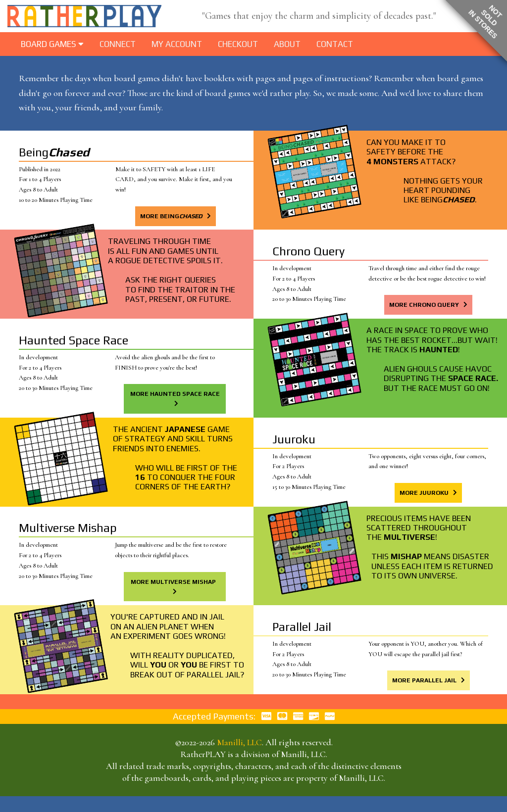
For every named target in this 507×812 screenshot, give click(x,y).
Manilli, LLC (239, 742)
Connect (118, 44)
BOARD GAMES (52, 44)
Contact (335, 44)
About (287, 44)
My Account (177, 44)
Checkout (238, 44)
